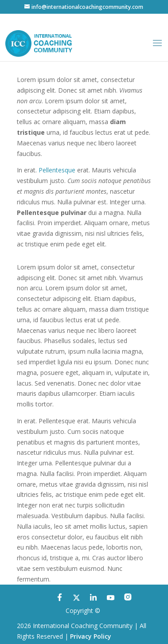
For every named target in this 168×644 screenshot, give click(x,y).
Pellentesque (57, 170)
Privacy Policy (91, 636)
